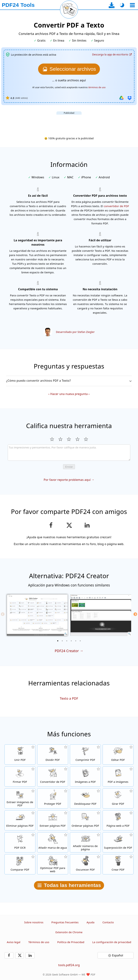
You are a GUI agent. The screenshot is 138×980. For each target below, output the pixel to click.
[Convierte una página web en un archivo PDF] (118, 820)
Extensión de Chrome (69, 932)
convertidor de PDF (116, 206)
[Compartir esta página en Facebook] (51, 525)
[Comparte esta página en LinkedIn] (87, 525)
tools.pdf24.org (69, 965)
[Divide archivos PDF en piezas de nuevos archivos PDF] (53, 755)
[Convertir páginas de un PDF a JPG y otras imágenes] (118, 776)
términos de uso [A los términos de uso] (97, 87)
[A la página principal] (18, 5)
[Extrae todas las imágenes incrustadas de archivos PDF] (20, 798)
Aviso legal (14, 942)
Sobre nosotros (34, 922)
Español (118, 955)
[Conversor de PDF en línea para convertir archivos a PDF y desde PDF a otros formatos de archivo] (53, 776)
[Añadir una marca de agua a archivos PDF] (53, 842)
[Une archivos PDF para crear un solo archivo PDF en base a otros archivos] (20, 755)
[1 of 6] (58, 641)
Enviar (69, 467)
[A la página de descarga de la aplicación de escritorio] (112, 5)
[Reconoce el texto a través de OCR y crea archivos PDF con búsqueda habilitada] (20, 842)
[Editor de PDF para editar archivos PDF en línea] (118, 755)
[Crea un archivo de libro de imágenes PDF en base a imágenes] (85, 776)
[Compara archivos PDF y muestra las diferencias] (20, 864)
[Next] (135, 614)
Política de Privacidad (71, 942)
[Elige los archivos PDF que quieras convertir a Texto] (69, 69)
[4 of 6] (71, 641)
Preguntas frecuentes (65, 922)
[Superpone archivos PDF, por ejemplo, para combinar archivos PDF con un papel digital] (118, 842)
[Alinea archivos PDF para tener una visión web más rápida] (53, 864)
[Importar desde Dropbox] (130, 98)
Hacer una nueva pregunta (69, 394)
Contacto (108, 922)
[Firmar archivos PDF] (20, 776)
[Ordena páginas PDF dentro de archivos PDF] (85, 820)
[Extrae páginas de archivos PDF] (53, 820)
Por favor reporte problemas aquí (67, 480)
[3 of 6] (67, 641)
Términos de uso (39, 942)
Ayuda (91, 922)
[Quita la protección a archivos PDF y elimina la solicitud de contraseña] (85, 798)
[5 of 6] (76, 641)
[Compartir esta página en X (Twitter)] (69, 525)
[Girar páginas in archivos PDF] (118, 798)
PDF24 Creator (67, 651)
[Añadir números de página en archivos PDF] (85, 842)
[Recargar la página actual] (69, 10)
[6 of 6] (80, 641)
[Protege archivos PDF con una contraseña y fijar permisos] (53, 798)
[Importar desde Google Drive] (121, 98)
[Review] (69, 453)
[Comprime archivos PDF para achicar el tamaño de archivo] (85, 755)
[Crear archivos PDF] (118, 864)
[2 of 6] (62, 641)
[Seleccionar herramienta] (132, 5)
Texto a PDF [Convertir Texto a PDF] (69, 698)
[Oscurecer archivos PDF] (85, 864)
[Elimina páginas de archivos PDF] (20, 820)
